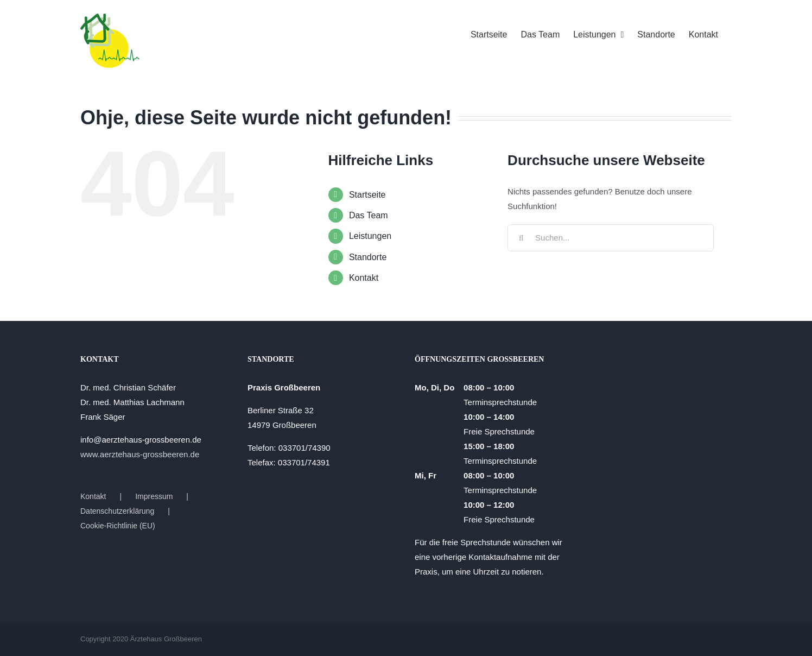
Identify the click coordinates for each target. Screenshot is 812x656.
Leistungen (370, 236)
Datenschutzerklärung (117, 511)
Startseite (367, 195)
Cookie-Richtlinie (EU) (118, 526)
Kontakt (364, 278)
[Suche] (521, 238)
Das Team (369, 215)
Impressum (154, 496)
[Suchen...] (611, 238)
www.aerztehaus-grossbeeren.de (140, 454)
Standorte (368, 257)
